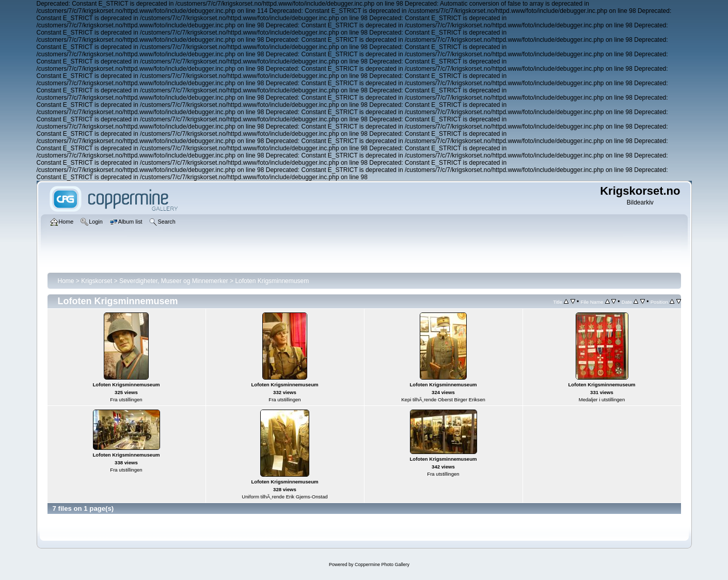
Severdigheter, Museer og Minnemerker (174, 281)
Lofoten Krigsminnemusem (272, 281)
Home (66, 281)
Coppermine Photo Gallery (382, 565)
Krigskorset (97, 281)
